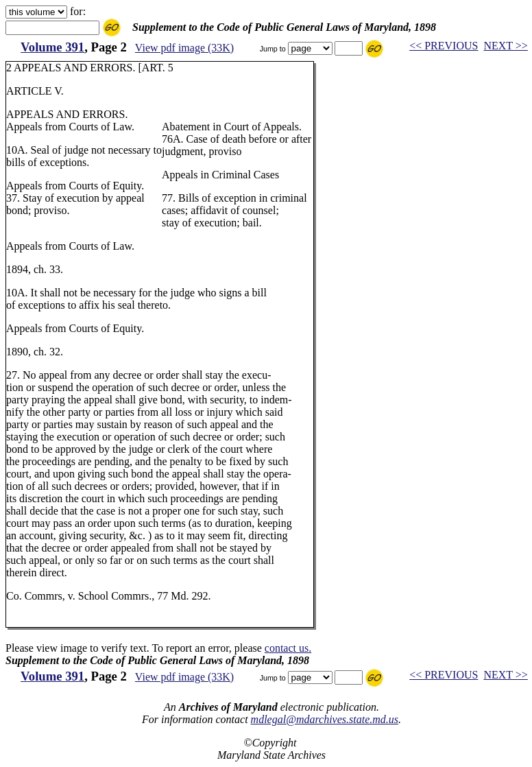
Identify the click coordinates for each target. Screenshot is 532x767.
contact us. (288, 648)
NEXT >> (505, 46)
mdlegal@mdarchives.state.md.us (325, 719)
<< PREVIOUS (444, 46)
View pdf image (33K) (184, 48)
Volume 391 (52, 47)
